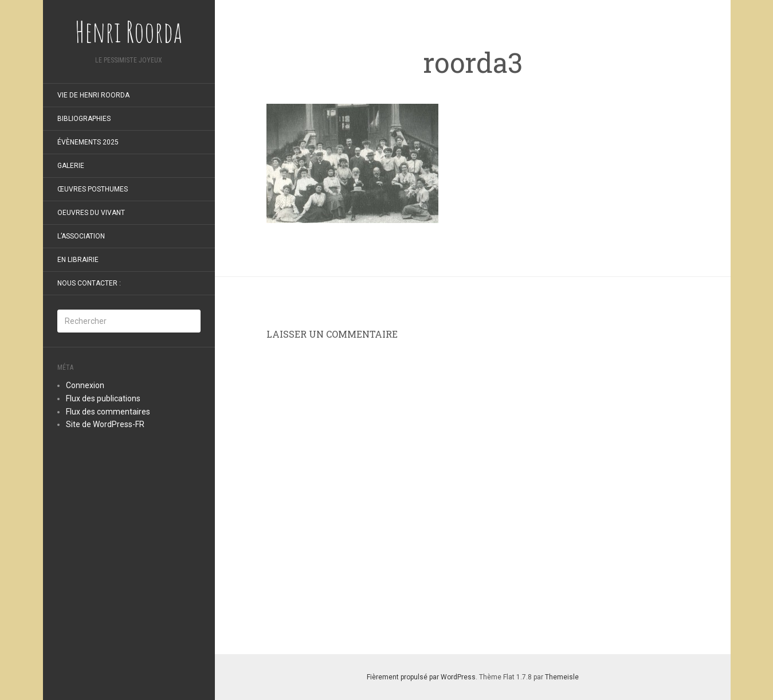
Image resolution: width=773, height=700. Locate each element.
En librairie (78, 260)
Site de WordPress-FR (105, 424)
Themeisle (562, 677)
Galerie (71, 166)
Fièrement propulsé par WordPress (421, 677)
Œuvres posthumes (93, 189)
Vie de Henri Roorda (93, 95)
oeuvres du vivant (91, 213)
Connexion (85, 385)
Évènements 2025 (88, 142)
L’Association (81, 236)
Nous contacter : (89, 283)
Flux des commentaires (108, 412)
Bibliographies (84, 119)
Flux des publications (103, 398)
